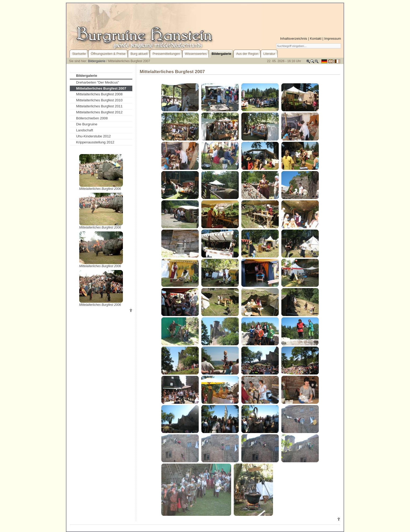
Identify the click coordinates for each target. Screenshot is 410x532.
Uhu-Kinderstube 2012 (93, 136)
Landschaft (85, 130)
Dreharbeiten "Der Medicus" (98, 82)
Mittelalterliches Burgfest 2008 (99, 94)
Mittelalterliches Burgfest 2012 (99, 112)
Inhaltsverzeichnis (294, 39)
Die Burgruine (87, 124)
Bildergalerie (97, 61)
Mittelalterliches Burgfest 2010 (99, 100)
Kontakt (316, 39)
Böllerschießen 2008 (92, 118)
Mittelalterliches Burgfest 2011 (99, 106)
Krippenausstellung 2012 (95, 142)
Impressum (333, 39)
